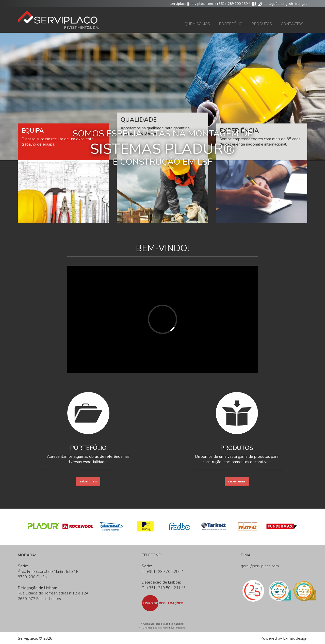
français (301, 4)
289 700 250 (238, 4)
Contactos (292, 24)
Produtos (262, 24)
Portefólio (231, 24)
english (287, 4)
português (271, 4)
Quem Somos (197, 24)
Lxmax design (295, 638)
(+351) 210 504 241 (163, 588)
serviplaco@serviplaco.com (192, 4)
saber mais (88, 481)
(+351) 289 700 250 (163, 572)
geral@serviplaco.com (260, 566)
